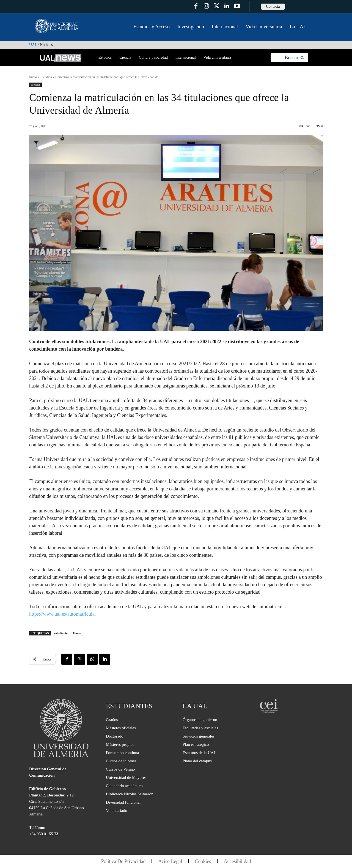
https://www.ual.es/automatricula (62, 614)
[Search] (294, 58)
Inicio (33, 77)
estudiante (61, 633)
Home (77, 633)
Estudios (46, 77)
